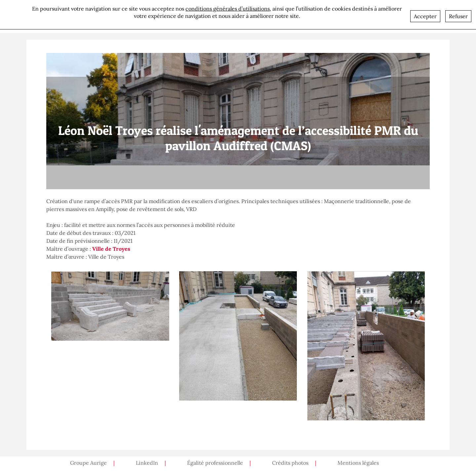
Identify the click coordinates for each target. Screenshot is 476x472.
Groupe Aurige (88, 463)
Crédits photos (290, 463)
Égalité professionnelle (215, 463)
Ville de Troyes (111, 249)
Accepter (425, 16)
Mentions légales (358, 463)
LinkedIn (147, 463)
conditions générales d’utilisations (228, 9)
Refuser (458, 16)
